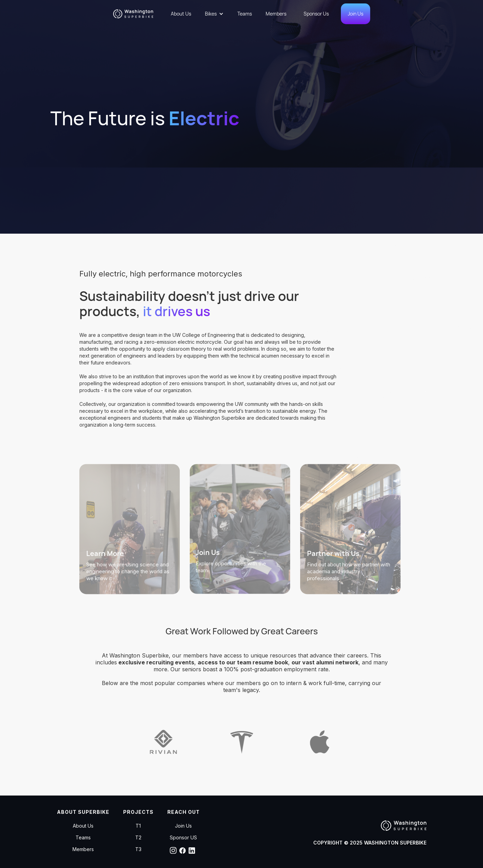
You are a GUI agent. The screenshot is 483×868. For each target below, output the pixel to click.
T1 (138, 826)
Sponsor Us (316, 14)
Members (276, 14)
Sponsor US (183, 838)
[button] (214, 14)
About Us (181, 14)
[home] (136, 14)
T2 (138, 838)
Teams (245, 14)
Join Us (356, 14)
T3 (138, 849)
